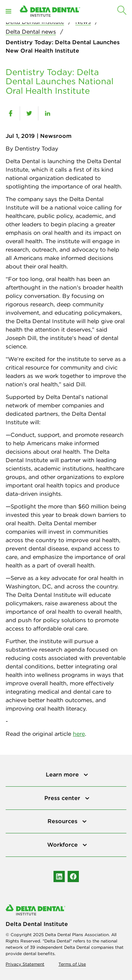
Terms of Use (72, 964)
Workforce (63, 845)
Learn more (63, 774)
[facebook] (11, 113)
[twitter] (29, 113)
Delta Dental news (31, 32)
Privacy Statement (25, 964)
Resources (63, 821)
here (79, 734)
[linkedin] (47, 113)
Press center (63, 798)
